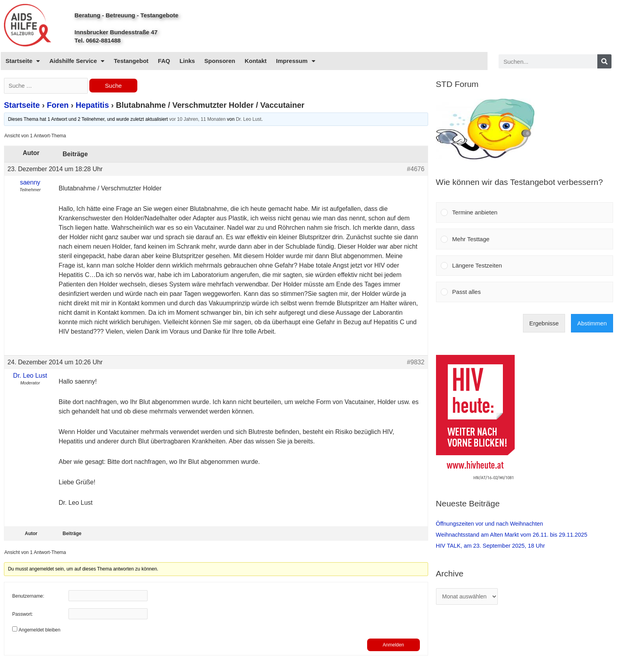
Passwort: (23, 615)
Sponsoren (220, 61)
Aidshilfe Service (77, 61)
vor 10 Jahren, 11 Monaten (197, 120)
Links (187, 61)
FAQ (164, 61)
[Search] (604, 61)
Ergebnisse (544, 323)
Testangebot (131, 61)
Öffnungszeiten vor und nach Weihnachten (492, 523)
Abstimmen (592, 323)
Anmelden (393, 646)
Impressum (296, 61)
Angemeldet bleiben (39, 631)
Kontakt (256, 61)
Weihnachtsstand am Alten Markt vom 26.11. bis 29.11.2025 (515, 534)
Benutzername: (28, 597)
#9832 (416, 363)
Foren (58, 106)
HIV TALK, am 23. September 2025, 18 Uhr (493, 546)
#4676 (416, 170)
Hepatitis (92, 106)
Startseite (23, 61)
